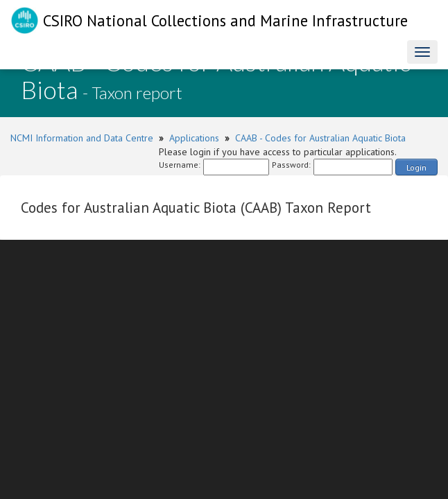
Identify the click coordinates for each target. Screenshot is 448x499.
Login (416, 167)
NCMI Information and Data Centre (82, 138)
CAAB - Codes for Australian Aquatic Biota (320, 138)
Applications (194, 138)
